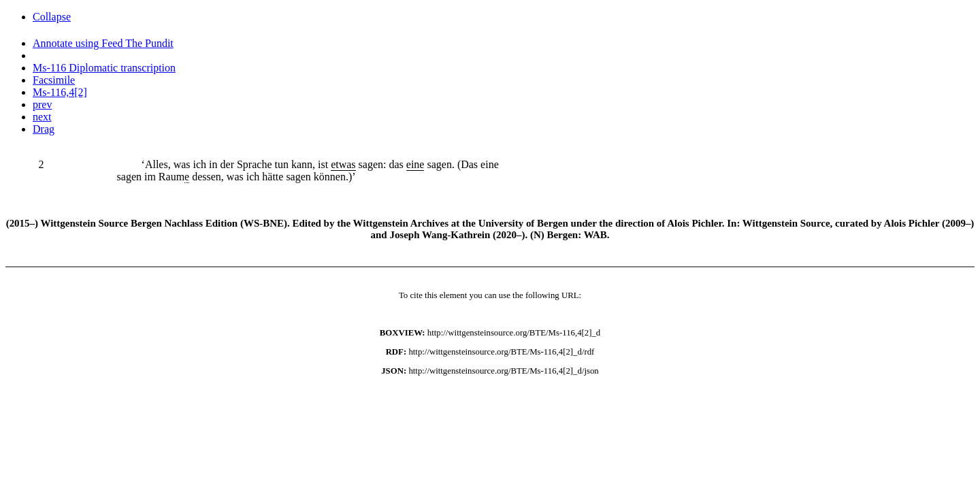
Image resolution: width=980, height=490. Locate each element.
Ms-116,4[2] (60, 92)
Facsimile (54, 80)
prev (42, 104)
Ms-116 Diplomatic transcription (104, 68)
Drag (44, 129)
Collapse (52, 17)
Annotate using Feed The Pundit (103, 43)
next (42, 117)
